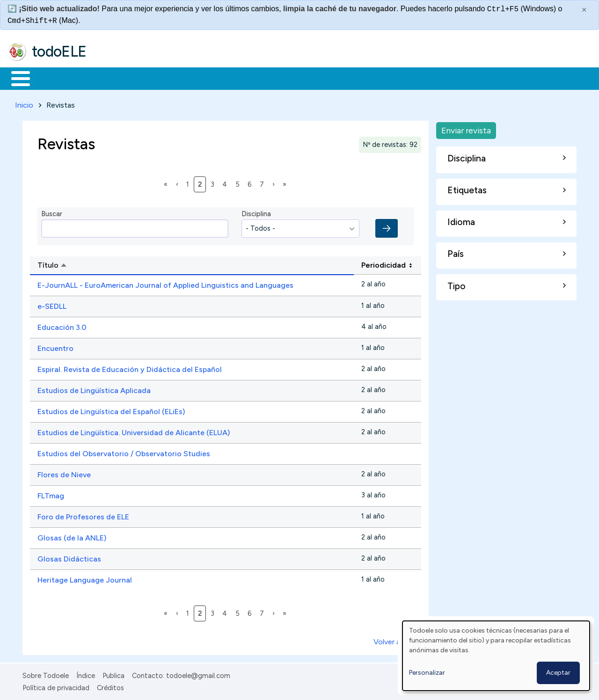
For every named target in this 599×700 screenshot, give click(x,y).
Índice (86, 674)
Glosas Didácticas (69, 557)
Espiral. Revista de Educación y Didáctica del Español (130, 368)
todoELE (59, 51)
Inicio (16, 78)
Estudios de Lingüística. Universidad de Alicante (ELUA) (134, 431)
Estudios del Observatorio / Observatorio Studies (124, 452)
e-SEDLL (52, 304)
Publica (113, 674)
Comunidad (342, 78)
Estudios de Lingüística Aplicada (94, 389)
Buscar (384, 78)
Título (87, 264)
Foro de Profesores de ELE (83, 515)
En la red (221, 78)
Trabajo (169, 78)
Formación (113, 78)
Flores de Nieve (64, 473)
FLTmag (51, 494)
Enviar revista (466, 128)
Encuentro (55, 346)
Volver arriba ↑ (397, 640)
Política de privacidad (56, 686)
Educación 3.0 (62, 325)
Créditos (110, 686)
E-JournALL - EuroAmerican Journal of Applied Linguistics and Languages (165, 283)
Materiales (52, 78)
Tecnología (280, 78)
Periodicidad (384, 264)
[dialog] (496, 656)
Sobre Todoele (46, 674)
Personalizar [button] (427, 673)
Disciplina (256, 212)
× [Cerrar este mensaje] (584, 10)
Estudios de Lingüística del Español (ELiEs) (111, 410)
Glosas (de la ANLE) (72, 536)
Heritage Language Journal (85, 578)
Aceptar (558, 673)
